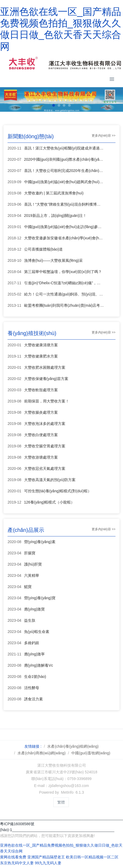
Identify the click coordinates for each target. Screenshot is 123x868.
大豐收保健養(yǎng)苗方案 (46, 379)
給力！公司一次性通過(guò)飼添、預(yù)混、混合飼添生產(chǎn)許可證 (64, 294)
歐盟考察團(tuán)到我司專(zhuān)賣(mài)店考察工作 (64, 305)
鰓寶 (28, 587)
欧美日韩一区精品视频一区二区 (92, 857)
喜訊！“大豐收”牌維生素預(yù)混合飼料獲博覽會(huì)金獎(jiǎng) (64, 204)
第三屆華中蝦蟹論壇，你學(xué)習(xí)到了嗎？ (63, 272)
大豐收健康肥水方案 (41, 356)
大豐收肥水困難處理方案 (45, 367)
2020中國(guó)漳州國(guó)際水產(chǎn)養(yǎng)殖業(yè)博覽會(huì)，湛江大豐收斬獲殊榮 (64, 159)
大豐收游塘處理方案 (41, 457)
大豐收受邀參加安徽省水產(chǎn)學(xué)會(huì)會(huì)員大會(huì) (64, 238)
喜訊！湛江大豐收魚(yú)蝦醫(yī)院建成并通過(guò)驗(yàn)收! (64, 148)
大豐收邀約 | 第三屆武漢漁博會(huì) (54, 193)
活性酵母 (32, 688)
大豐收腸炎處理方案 (41, 412)
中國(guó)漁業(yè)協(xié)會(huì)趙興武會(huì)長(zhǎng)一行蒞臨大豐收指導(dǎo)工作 (64, 182)
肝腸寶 (30, 553)
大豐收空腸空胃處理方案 (45, 446)
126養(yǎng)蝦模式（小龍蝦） (49, 502)
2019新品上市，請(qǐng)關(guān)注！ (55, 216)
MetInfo (67, 792)
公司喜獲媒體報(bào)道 (44, 249)
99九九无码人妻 (48, 863)
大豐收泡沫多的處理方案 (45, 424)
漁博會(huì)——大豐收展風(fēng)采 (53, 260)
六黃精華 (32, 575)
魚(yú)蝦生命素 (37, 632)
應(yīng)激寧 (35, 654)
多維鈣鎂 (32, 643)
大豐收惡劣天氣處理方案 (45, 468)
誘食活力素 (33, 699)
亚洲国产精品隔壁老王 (46, 857)
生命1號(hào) (35, 677)
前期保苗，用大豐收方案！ (47, 401)
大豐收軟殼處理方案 (41, 390)
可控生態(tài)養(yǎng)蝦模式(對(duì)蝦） (58, 491)
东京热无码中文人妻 (17, 863)
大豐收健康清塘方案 (41, 345)
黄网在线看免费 (13, 857)
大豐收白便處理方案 (41, 435)
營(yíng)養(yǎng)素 (40, 542)
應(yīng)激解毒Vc (39, 665)
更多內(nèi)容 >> (104, 136)
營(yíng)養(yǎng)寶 (40, 598)
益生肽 (30, 620)
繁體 (61, 802)
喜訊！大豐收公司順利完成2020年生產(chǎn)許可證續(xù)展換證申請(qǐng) (64, 171)
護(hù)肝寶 (33, 564)
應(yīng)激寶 (35, 609)
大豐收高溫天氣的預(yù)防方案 (50, 480)
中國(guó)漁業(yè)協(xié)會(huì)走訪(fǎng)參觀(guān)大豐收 (64, 227)
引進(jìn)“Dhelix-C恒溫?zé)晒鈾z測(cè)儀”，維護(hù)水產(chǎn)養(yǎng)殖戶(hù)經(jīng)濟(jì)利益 (64, 283)
